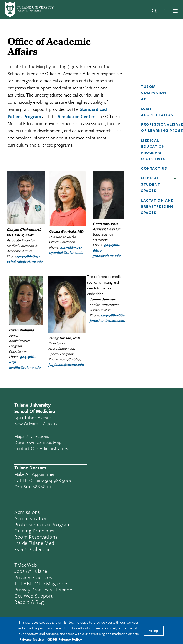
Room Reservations (36, 537)
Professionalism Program (42, 524)
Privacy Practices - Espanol (44, 590)
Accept (154, 631)
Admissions (27, 512)
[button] (158, 93)
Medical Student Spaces (151, 184)
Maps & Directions (32, 436)
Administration (31, 518)
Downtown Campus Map (38, 442)
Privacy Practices (33, 577)
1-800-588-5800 (36, 486)
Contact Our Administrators (41, 448)
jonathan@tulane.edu (107, 320)
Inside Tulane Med (34, 543)
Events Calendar (32, 549)
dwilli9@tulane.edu (25, 367)
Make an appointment (36, 474)
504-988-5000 (59, 480)
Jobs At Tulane (31, 571)
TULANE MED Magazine (41, 583)
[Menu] (175, 11)
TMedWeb (26, 565)
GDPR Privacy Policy (65, 639)
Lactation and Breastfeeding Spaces (158, 206)
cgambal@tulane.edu (66, 252)
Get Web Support (34, 596)
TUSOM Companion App (154, 93)
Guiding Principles (34, 531)
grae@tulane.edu (107, 256)
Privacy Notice (31, 639)
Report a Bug (29, 602)
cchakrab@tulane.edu (25, 261)
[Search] (154, 12)
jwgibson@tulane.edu (66, 364)
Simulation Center (76, 116)
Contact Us (154, 168)
